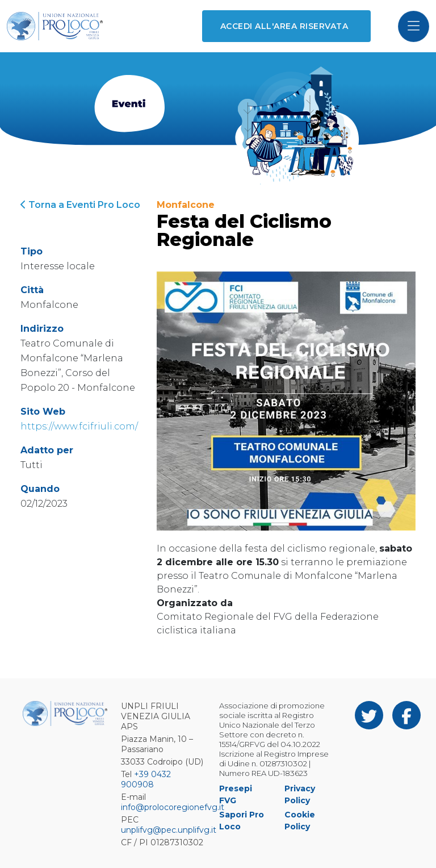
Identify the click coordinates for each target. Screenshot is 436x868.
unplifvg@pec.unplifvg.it (169, 830)
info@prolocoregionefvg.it (173, 807)
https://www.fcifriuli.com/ (79, 426)
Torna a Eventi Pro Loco (80, 205)
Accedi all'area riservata (284, 26)
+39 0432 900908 (146, 779)
